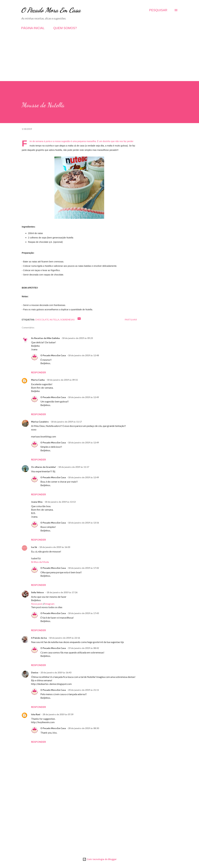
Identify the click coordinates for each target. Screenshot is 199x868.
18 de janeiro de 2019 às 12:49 (83, 397)
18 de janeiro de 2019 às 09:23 (77, 338)
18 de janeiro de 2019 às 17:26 (62, 592)
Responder (38, 372)
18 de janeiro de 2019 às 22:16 (65, 638)
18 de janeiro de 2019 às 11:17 (66, 422)
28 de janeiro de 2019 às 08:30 (83, 728)
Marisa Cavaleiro (40, 422)
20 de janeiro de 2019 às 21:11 (83, 690)
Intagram (50, 604)
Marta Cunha (38, 380)
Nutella (55, 320)
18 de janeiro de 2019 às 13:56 (83, 523)
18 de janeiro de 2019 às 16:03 (55, 547)
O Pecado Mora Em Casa (51, 10)
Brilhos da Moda (40, 562)
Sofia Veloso (38, 592)
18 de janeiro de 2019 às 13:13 (60, 502)
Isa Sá (34, 547)
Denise (35, 672)
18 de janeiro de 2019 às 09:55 (62, 380)
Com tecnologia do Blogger (100, 859)
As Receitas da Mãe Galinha (45, 338)
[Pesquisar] (158, 10)
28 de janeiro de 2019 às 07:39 (58, 714)
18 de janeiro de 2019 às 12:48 (83, 355)
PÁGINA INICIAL (33, 28)
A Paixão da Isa (39, 638)
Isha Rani (36, 714)
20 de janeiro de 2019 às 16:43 (56, 672)
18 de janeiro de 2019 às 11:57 (74, 467)
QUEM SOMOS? (65, 28)
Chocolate (42, 320)
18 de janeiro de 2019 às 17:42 (83, 568)
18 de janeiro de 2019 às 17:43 (83, 613)
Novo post (37, 604)
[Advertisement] (99, 59)
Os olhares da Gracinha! (44, 467)
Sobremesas (67, 320)
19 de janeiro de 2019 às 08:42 (83, 648)
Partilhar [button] (131, 320)
